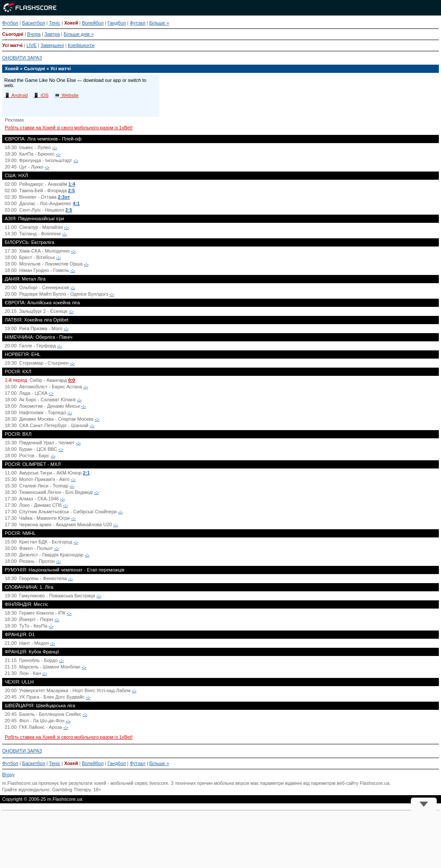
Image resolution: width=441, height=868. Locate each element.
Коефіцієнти (81, 45)
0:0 (71, 380)
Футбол (10, 23)
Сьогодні (13, 34)
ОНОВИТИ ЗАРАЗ (22, 58)
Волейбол (93, 23)
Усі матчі (12, 45)
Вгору (8, 774)
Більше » (159, 23)
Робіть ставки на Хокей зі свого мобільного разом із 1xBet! (69, 128)
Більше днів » (79, 34)
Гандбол (117, 23)
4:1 (76, 203)
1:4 (72, 184)
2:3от (64, 197)
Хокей (71, 23)
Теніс (55, 23)
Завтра (52, 34)
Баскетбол (33, 23)
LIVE (31, 45)
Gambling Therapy (71, 790)
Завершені (52, 45)
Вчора (34, 34)
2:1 (87, 473)
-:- (54, 147)
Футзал (137, 23)
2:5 (71, 190)
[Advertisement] (220, 839)
